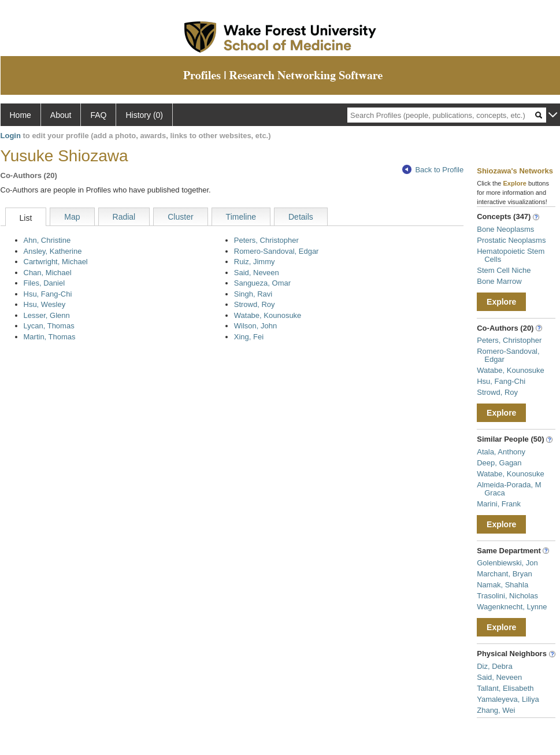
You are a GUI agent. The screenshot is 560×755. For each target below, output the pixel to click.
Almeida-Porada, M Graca (509, 489)
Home (21, 115)
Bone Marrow (499, 281)
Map (72, 217)
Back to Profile (433, 170)
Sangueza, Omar (262, 283)
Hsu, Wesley (45, 304)
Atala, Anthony (501, 452)
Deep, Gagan (499, 463)
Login (11, 136)
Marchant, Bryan (504, 574)
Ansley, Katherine (53, 251)
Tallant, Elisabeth (505, 688)
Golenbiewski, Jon (507, 563)
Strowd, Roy (255, 304)
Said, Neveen (257, 273)
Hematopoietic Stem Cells (511, 255)
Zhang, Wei (496, 710)
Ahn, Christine (47, 240)
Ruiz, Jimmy (255, 262)
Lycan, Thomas (49, 326)
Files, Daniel (44, 283)
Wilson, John (255, 326)
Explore (501, 302)
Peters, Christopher (266, 240)
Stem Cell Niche (504, 270)
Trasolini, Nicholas (507, 596)
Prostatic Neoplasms (511, 240)
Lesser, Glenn (47, 315)
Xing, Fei (249, 337)
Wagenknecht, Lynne (512, 607)
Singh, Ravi (253, 294)
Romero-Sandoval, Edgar (277, 251)
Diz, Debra (494, 666)
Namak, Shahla (502, 585)
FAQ (98, 115)
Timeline (241, 217)
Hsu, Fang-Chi (48, 294)
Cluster (180, 217)
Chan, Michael (48, 273)
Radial (124, 217)
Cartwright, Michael (56, 262)
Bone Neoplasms (505, 229)
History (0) (144, 115)
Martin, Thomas (50, 337)
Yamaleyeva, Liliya (508, 699)
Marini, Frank (499, 504)
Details (301, 217)
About (61, 115)
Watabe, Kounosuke (268, 315)
